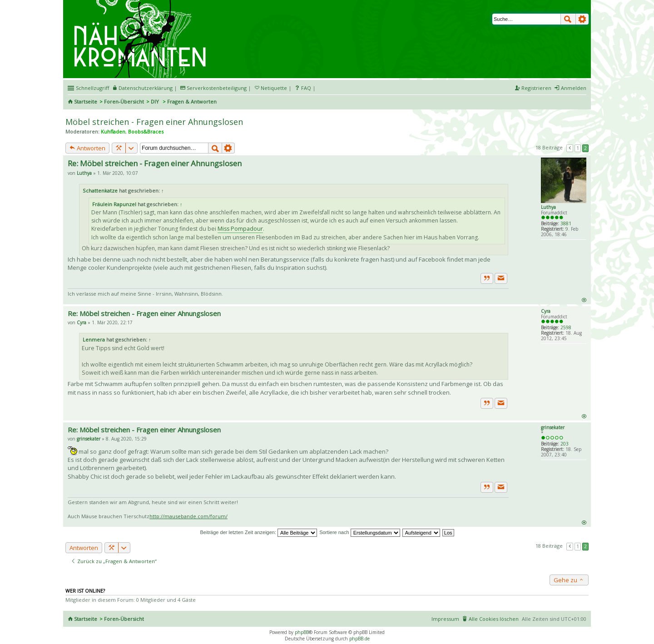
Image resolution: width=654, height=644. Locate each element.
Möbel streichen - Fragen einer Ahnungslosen (154, 122)
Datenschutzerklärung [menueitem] (146, 88)
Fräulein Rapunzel (114, 204)
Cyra (546, 311)
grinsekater (553, 427)
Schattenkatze (100, 191)
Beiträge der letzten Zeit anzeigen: (258, 532)
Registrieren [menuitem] (536, 88)
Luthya (548, 207)
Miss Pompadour (240, 229)
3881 (566, 223)
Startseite (86, 102)
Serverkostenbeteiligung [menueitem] (217, 88)
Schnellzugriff (92, 88)
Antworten (87, 148)
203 (565, 444)
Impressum (445, 619)
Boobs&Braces (146, 131)
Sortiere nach (359, 532)
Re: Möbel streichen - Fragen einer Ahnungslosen (155, 163)
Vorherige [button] (570, 148)
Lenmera (94, 339)
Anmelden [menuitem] (574, 88)
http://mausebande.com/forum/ (188, 516)
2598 (566, 327)
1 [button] (578, 148)
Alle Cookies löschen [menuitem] (494, 619)
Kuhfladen (113, 131)
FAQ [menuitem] (306, 88)
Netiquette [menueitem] (274, 88)
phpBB (302, 632)
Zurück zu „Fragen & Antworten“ (114, 561)
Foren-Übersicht (124, 102)
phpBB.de (359, 639)
